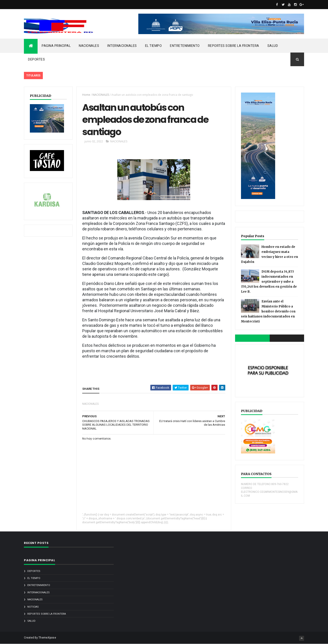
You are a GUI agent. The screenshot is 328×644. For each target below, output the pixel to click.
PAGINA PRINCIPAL (56, 46)
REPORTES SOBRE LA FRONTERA (234, 46)
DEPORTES (36, 59)
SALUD (273, 46)
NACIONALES (89, 46)
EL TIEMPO (154, 46)
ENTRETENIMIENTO (185, 46)
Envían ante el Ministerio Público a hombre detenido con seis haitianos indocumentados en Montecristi (268, 311)
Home (86, 95)
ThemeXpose (47, 638)
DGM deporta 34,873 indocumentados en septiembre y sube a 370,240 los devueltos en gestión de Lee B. (269, 282)
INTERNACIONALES (122, 46)
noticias (33, 607)
